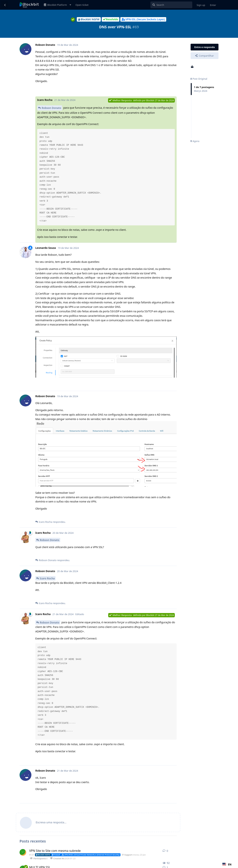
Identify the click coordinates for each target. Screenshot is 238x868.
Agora (195, 141)
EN (227, 864)
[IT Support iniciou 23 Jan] (23, 852)
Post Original (199, 79)
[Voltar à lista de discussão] (5, 5)
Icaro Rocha (47, 578)
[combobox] (227, 864)
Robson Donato (51, 108)
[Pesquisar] (171, 5)
